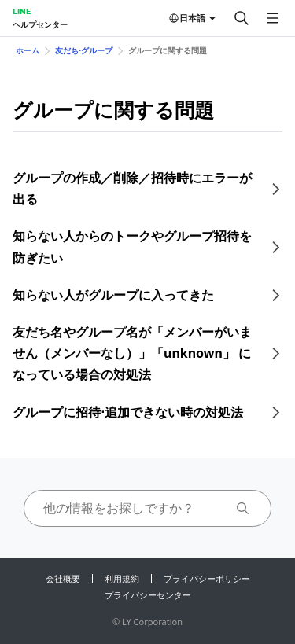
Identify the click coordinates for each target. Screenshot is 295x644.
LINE (22, 11)
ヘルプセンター (40, 24)
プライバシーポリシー (207, 578)
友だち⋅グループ (84, 50)
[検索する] (242, 18)
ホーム (28, 50)
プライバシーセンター (148, 595)
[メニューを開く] (273, 18)
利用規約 (122, 578)
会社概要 (63, 578)
